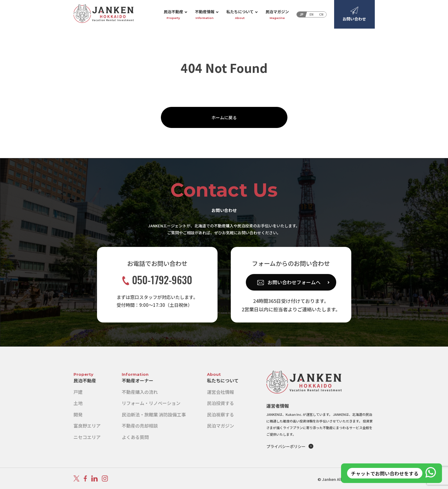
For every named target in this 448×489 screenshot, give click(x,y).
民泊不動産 (173, 14)
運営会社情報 (221, 392)
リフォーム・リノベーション (151, 403)
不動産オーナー (138, 380)
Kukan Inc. (294, 414)
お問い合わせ (354, 14)
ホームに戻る (224, 117)
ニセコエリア (87, 437)
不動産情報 (205, 14)
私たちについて (240, 14)
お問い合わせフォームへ (294, 282)
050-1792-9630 (157, 280)
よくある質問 (135, 437)
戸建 (78, 392)
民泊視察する (221, 414)
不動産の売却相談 (140, 426)
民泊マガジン (277, 14)
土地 (78, 403)
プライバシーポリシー (286, 446)
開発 (78, 414)
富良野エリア (87, 426)
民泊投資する (221, 403)
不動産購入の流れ (140, 392)
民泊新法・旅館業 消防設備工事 (154, 414)
